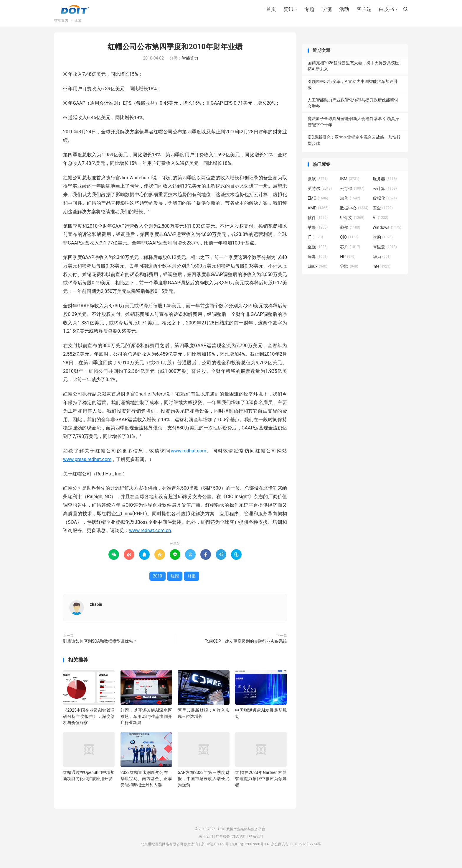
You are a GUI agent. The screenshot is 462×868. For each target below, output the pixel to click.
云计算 (385, 196)
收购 (383, 245)
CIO (349, 245)
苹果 (318, 235)
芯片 (350, 254)
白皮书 (386, 10)
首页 (271, 10)
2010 (157, 583)
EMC (318, 206)
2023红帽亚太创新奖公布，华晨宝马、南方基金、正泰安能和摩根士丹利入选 (146, 786)
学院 (327, 10)
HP (348, 264)
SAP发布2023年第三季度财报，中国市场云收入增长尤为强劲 (203, 786)
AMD (318, 215)
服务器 (385, 186)
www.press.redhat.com (87, 467)
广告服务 (223, 844)
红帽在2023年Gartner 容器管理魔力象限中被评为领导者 (261, 786)
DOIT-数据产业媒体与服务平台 (75, 11)
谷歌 (349, 274)
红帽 (175, 583)
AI (381, 225)
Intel (382, 274)
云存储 (352, 196)
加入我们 (239, 844)
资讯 (288, 10)
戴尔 (350, 235)
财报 (192, 583)
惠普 (350, 206)
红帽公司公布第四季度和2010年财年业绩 (175, 54)
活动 (344, 10)
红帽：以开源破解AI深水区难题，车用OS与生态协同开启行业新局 (146, 724)
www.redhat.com (188, 458)
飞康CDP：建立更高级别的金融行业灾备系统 (246, 649)
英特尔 (320, 196)
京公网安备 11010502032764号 (296, 851)
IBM (350, 186)
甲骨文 (352, 225)
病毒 (318, 264)
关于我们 (206, 844)
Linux (317, 274)
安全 (383, 215)
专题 (309, 10)
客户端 (364, 10)
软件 (318, 225)
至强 (318, 254)
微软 (318, 186)
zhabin (96, 612)
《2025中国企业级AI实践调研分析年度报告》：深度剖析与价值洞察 (89, 724)
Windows (387, 235)
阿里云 (385, 254)
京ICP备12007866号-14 (250, 851)
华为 (382, 264)
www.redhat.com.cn (150, 538)
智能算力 (61, 28)
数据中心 (354, 215)
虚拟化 (385, 206)
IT (315, 245)
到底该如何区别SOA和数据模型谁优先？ (100, 649)
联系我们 (256, 844)
